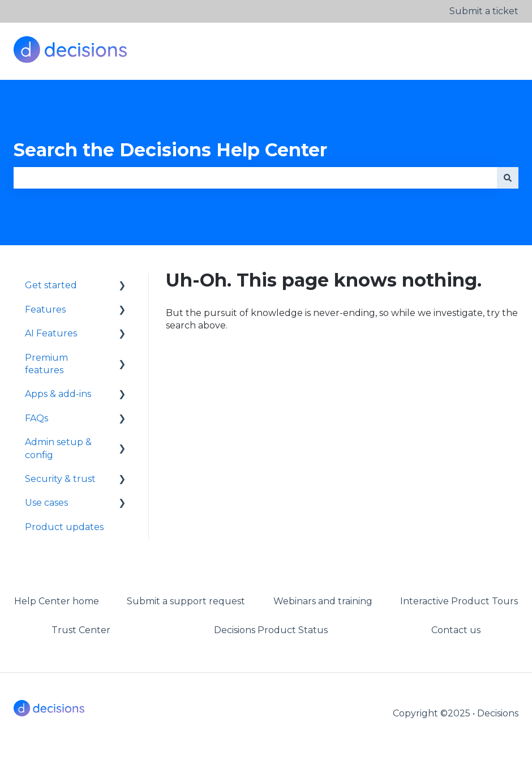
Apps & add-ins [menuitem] (58, 394)
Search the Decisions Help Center (170, 150)
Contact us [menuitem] (456, 630)
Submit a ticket (484, 11)
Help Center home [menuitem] (57, 601)
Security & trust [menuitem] (60, 479)
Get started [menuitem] (51, 285)
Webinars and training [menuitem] (323, 601)
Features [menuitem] (45, 309)
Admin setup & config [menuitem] (58, 448)
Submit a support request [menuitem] (186, 601)
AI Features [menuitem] (51, 333)
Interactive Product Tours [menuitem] (459, 601)
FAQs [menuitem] (37, 418)
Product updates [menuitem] (64, 527)
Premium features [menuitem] (46, 364)
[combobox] (255, 178)
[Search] (508, 178)
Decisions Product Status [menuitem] (271, 630)
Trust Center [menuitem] (81, 630)
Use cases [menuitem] (46, 503)
